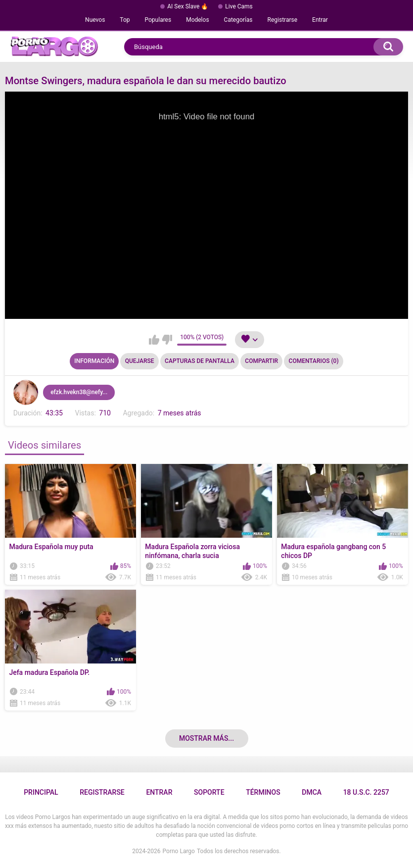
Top (125, 20)
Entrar (320, 20)
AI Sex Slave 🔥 (188, 6)
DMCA (312, 792)
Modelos (197, 20)
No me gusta (167, 340)
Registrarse (283, 20)
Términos (263, 792)
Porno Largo (179, 851)
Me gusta (154, 340)
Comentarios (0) (314, 361)
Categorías (238, 20)
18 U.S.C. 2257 (366, 792)
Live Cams (239, 6)
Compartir (261, 361)
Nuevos (95, 20)
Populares (158, 20)
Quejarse (140, 361)
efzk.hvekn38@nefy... (79, 392)
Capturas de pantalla (200, 361)
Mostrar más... (206, 738)
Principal (41, 792)
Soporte (209, 792)
